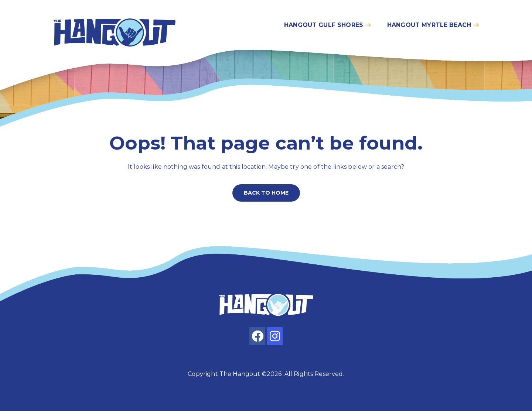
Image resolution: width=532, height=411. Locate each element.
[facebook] (257, 336)
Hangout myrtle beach (429, 25)
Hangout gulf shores (324, 25)
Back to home (266, 193)
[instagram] (275, 336)
